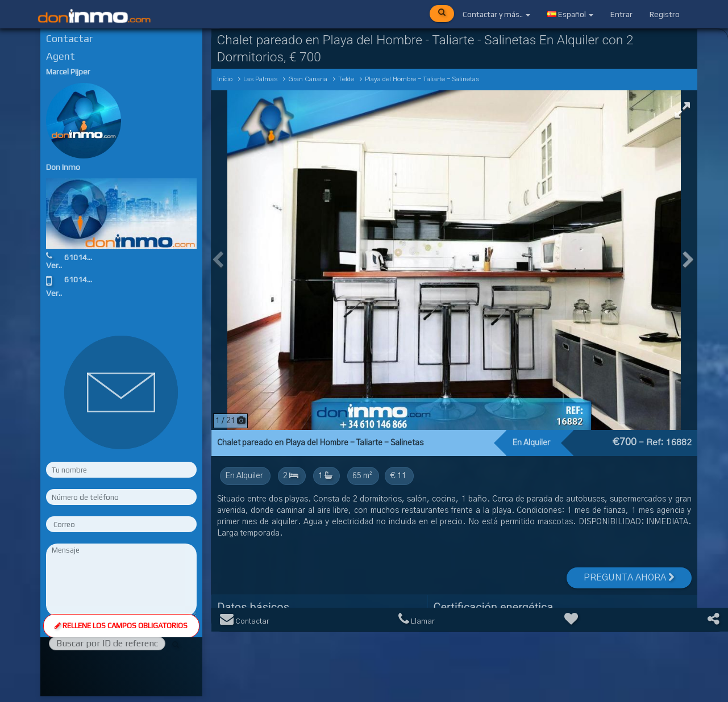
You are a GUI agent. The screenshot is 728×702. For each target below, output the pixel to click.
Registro (665, 14)
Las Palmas (260, 79)
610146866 (85, 257)
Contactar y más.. (496, 14)
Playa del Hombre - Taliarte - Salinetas (422, 79)
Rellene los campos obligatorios (121, 505)
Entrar (621, 14)
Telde (346, 79)
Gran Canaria (308, 79)
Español (570, 14)
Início (225, 79)
